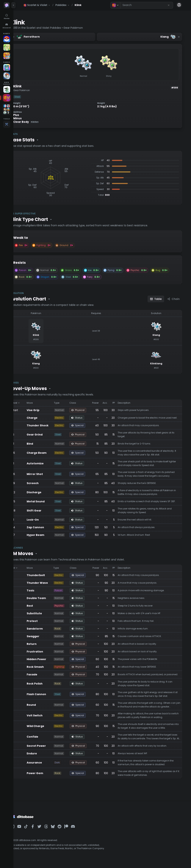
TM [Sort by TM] (27, 568)
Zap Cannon (47, 527)
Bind (42, 444)
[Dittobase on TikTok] (38, 829)
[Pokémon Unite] (7, 56)
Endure (44, 756)
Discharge (46, 492)
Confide (45, 740)
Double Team (48, 598)
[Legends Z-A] (7, 89)
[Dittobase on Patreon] (78, 829)
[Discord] (7, 26)
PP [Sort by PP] (123, 403)
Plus (28, 115)
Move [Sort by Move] (42, 403)
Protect (44, 621)
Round (43, 708)
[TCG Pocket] (7, 67)
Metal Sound (48, 501)
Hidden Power (49, 659)
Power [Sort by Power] (105, 403)
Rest (42, 606)
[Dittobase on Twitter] (51, 829)
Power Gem (47, 776)
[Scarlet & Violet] (7, 98)
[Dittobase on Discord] (85, 829)
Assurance (46, 766)
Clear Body (38, 122)
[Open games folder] (7, 109)
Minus (30, 118)
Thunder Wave (49, 583)
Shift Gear (46, 511)
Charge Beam (49, 453)
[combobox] (147, 5)
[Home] (7, 17)
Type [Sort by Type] (68, 403)
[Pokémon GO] (7, 39)
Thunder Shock (50, 425)
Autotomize (47, 463)
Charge (44, 418)
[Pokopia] (7, 47)
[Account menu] (179, 5)
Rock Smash (47, 667)
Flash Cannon (48, 697)
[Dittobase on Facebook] (45, 829)
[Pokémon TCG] (7, 76)
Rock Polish (47, 687)
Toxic (43, 590)
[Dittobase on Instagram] (25, 829)
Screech (45, 483)
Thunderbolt (48, 575)
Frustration (47, 652)
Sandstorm (47, 629)
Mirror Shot (47, 474)
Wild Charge (48, 729)
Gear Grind (47, 435)
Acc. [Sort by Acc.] (115, 403)
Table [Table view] (156, 299)
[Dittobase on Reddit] (72, 829)
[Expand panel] (13, 5)
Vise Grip (45, 410)
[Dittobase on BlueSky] (65, 829)
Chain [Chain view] (173, 299)
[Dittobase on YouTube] (31, 829)
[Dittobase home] (7, 5)
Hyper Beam (48, 535)
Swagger (45, 636)
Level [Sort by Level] (28, 403)
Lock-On (45, 520)
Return (44, 644)
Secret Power (48, 749)
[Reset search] (169, 5)
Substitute (46, 613)
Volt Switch (47, 718)
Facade (44, 676)
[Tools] (7, 124)
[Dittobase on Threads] (58, 829)
